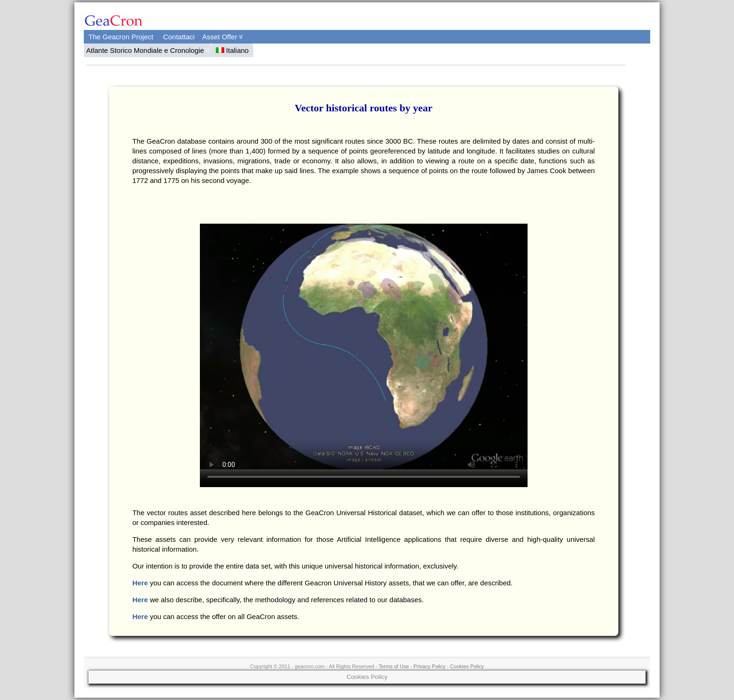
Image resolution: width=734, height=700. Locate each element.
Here (140, 583)
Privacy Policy (429, 666)
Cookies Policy (467, 666)
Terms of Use (394, 666)
